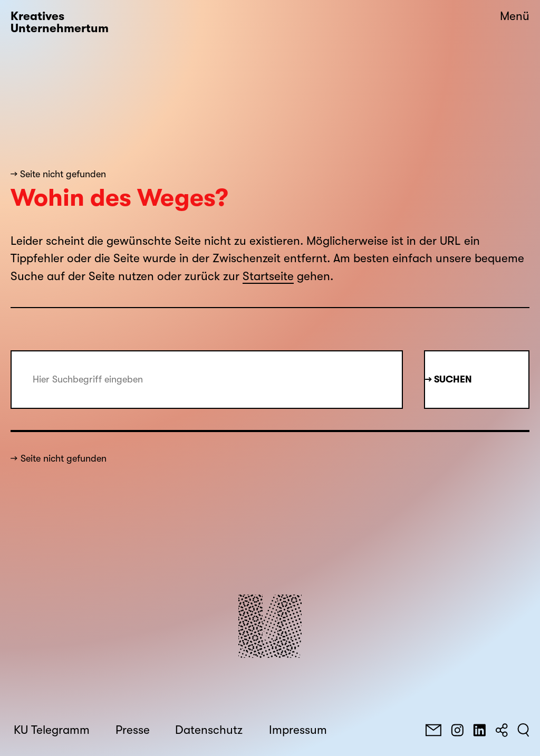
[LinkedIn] (479, 730)
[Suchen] (523, 730)
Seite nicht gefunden (64, 458)
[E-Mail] (433, 730)
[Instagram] (457, 730)
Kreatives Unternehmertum (60, 22)
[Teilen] (502, 730)
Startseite (268, 276)
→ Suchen (449, 379)
